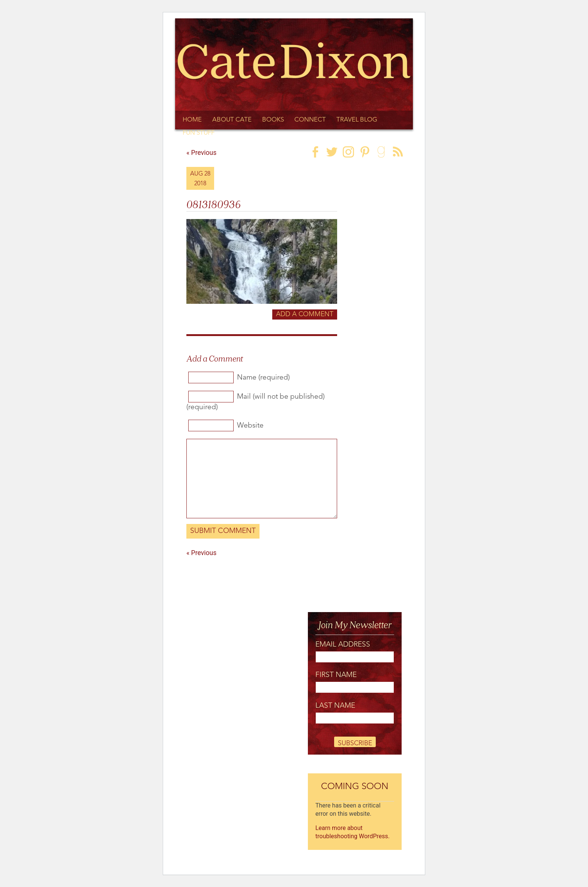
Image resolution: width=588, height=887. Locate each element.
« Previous (201, 553)
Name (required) (263, 378)
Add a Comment (305, 314)
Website (250, 426)
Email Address (343, 645)
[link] (357, 151)
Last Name (335, 706)
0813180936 (214, 203)
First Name (336, 675)
